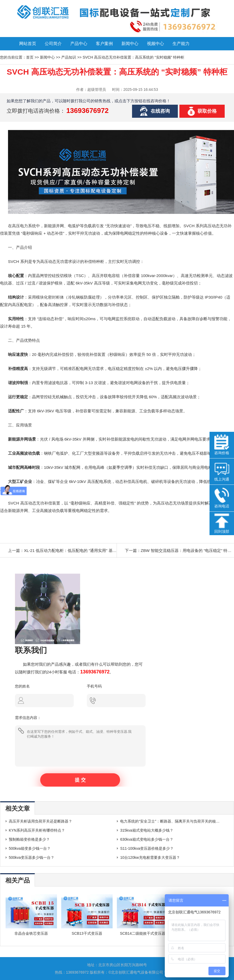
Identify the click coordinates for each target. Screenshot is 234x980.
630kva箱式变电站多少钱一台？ (147, 839)
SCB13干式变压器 (87, 933)
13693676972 (87, 111)
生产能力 (181, 44)
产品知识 (69, 57)
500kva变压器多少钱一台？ (32, 857)
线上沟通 (222, 471)
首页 (30, 57)
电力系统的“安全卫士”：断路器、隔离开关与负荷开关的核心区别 (173, 821)
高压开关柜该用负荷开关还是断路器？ (40, 821)
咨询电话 (222, 498)
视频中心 (155, 44)
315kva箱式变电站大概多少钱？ (147, 830)
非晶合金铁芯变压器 (31, 933)
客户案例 (104, 44)
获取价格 (207, 111)
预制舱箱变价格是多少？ (29, 839)
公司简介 (53, 44)
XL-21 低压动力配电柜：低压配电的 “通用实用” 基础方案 (74, 550)
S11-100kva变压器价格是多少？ (147, 848)
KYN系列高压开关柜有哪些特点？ (37, 830)
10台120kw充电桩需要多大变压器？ (150, 857)
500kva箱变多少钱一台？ (30, 848)
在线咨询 (160, 111)
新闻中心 (130, 44)
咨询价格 (222, 445)
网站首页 (28, 44)
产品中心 (79, 44)
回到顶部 (222, 523)
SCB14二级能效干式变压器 (143, 933)
